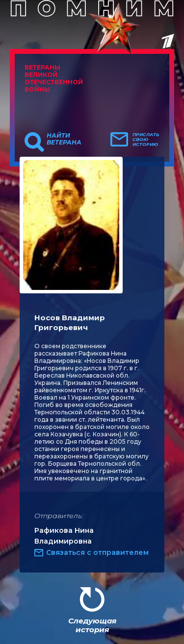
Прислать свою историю (146, 140)
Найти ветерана (64, 139)
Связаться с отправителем (97, 552)
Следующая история (92, 625)
